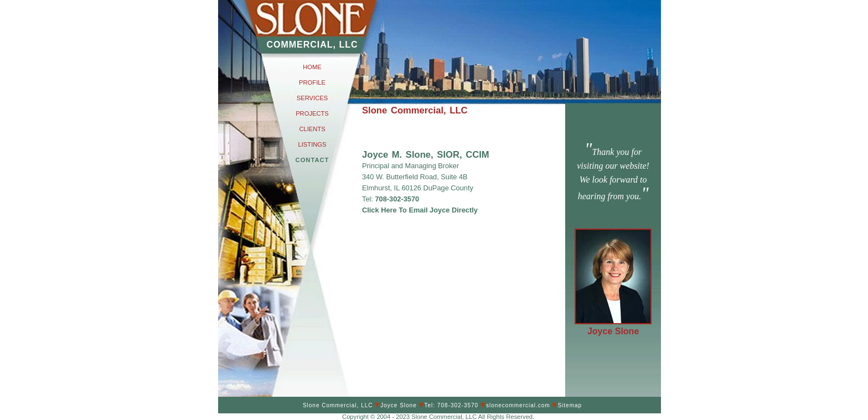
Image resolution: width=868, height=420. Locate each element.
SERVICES (312, 98)
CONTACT (312, 160)
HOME (312, 67)
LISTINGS (312, 144)
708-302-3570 (396, 199)
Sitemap (570, 405)
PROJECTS (312, 113)
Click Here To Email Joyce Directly (420, 210)
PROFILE (312, 82)
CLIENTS (312, 129)
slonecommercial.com (518, 405)
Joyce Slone (613, 331)
